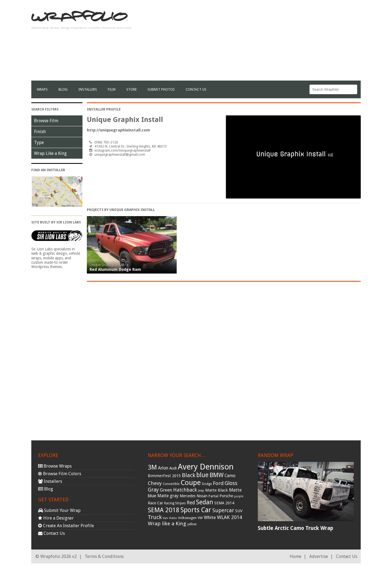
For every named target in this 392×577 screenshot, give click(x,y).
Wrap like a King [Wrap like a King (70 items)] (167, 524)
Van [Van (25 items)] (165, 518)
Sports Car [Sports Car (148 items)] (196, 510)
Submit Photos (161, 89)
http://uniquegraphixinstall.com (118, 130)
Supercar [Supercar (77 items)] (223, 510)
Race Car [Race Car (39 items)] (155, 503)
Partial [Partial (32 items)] (213, 496)
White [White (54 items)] (210, 517)
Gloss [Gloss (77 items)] (231, 483)
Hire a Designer (56, 518)
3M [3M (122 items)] (152, 467)
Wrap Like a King (50, 153)
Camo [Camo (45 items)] (230, 476)
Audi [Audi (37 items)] (173, 468)
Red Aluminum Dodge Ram (115, 269)
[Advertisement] (262, 42)
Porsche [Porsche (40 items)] (226, 496)
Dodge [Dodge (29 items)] (207, 484)
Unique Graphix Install (107, 265)
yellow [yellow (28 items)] (192, 524)
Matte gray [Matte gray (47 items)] (168, 496)
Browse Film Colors (60, 474)
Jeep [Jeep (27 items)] (201, 490)
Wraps (42, 89)
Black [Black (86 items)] (189, 475)
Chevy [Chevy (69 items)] (155, 483)
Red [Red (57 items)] (191, 503)
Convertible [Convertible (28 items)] (171, 484)
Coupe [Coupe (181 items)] (191, 483)
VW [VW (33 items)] (200, 518)
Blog (63, 89)
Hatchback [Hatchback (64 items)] (185, 490)
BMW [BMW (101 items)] (217, 475)
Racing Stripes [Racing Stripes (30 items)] (175, 503)
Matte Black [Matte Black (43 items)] (217, 490)
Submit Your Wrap (59, 510)
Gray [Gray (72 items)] (153, 490)
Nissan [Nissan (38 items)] (202, 496)
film (112, 89)
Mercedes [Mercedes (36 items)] (188, 496)
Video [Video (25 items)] (173, 518)
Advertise (319, 556)
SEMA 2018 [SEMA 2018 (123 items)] (164, 510)
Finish (40, 132)
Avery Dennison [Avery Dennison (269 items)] (206, 467)
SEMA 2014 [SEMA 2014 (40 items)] (224, 503)
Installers (88, 89)
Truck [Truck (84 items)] (155, 517)
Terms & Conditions (104, 556)
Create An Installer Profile (66, 526)
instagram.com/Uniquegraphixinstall (122, 150)
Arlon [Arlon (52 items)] (163, 468)
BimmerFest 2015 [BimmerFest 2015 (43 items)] (164, 476)
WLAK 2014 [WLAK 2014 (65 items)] (229, 517)
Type (39, 142)
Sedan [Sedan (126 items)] (205, 502)
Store (131, 89)
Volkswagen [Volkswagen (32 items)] (187, 518)
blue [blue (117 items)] (202, 475)
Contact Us (196, 89)
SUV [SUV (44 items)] (239, 511)
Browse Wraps (55, 466)
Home (295, 556)
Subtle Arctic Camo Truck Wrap (295, 528)
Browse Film (46, 121)
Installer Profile (104, 109)
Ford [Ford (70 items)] (218, 483)
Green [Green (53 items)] (166, 490)
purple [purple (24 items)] (239, 496)
